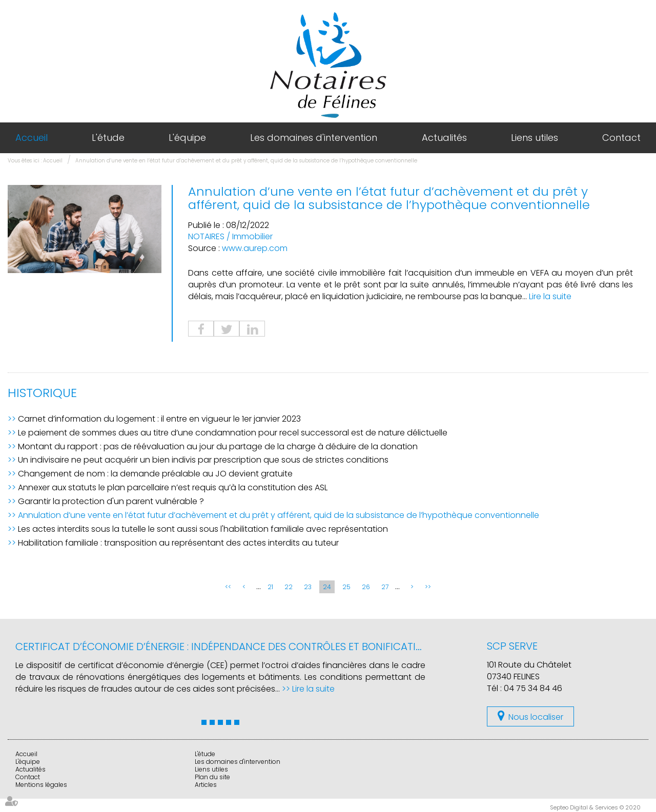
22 (289, 587)
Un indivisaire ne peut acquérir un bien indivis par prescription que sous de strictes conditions (203, 460)
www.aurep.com (255, 248)
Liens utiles (535, 138)
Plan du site (212, 777)
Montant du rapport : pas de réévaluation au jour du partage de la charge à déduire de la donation (218, 446)
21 (270, 587)
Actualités (444, 138)
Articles (206, 785)
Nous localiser (536, 717)
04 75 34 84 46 (533, 688)
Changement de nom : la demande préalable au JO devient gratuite (155, 474)
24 (327, 587)
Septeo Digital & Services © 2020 (595, 807)
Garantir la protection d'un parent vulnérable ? (111, 501)
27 (385, 587)
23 (308, 587)
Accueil (32, 138)
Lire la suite (550, 296)
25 (346, 587)
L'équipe (187, 138)
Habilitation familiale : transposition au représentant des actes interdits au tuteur (178, 543)
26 (366, 587)
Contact (621, 138)
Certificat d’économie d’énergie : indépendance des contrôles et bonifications (226, 647)
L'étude (108, 138)
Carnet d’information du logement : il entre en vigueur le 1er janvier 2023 (159, 419)
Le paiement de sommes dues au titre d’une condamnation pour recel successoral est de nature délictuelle (233, 433)
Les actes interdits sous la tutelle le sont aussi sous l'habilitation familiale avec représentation (203, 529)
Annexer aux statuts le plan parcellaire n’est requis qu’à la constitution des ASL (173, 487)
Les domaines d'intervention (314, 138)
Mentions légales (41, 785)
